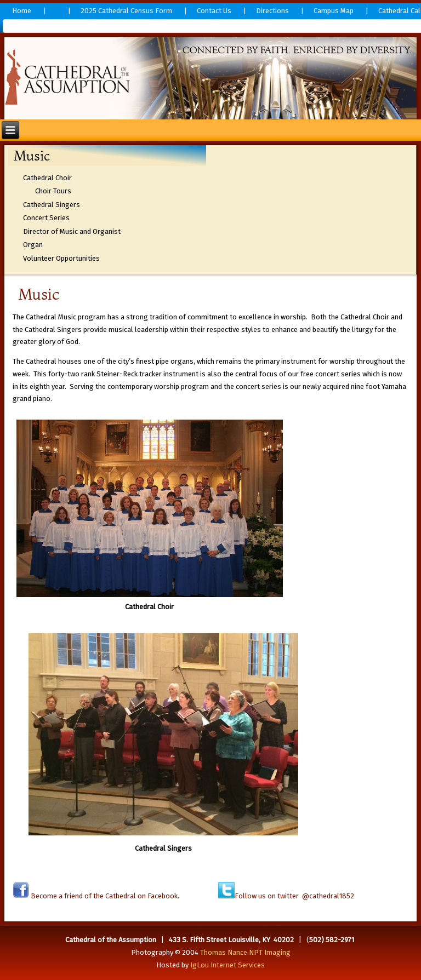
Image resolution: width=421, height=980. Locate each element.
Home (22, 11)
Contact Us (214, 11)
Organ (33, 245)
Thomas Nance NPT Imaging (245, 952)
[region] (211, 79)
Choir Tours (53, 191)
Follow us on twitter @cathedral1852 (294, 896)
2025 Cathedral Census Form (126, 11)
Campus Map (334, 11)
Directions (272, 11)
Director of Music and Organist (72, 231)
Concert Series (46, 218)
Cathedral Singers (52, 205)
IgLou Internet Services (227, 965)
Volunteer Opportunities (61, 258)
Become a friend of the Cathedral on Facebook (103, 896)
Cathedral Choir (47, 178)
